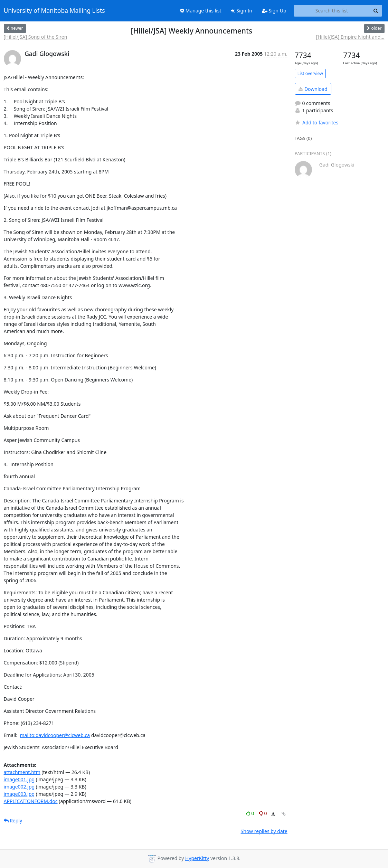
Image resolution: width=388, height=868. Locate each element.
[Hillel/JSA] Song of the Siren (36, 37)
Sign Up (274, 11)
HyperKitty (197, 858)
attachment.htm (22, 772)
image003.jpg (19, 794)
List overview (310, 73)
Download (313, 89)
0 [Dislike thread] (263, 813)
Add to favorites (316, 122)
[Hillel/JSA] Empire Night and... (350, 37)
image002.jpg (19, 787)
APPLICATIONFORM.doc (31, 801)
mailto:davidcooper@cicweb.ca (55, 735)
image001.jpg (19, 779)
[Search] (376, 11)
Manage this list (201, 11)
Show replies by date (264, 831)
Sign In (242, 11)
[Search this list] (332, 11)
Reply (13, 820)
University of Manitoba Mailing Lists (54, 11)
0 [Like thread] (251, 813)
